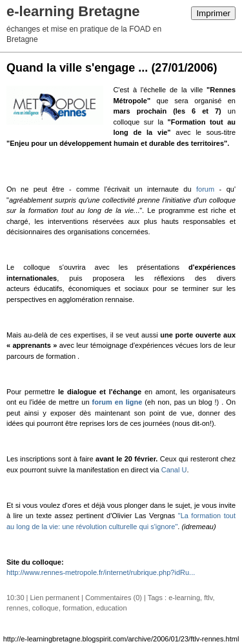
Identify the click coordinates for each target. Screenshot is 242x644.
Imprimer (213, 13)
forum (205, 189)
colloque (45, 608)
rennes (17, 608)
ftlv (208, 598)
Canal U (174, 470)
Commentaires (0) (114, 598)
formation (77, 608)
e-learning (184, 598)
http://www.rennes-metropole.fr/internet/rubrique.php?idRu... (101, 572)
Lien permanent (55, 598)
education (112, 608)
